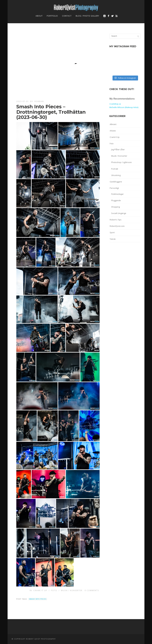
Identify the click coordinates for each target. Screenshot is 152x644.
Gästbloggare (116, 182)
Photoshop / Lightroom (121, 162)
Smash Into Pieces (38, 599)
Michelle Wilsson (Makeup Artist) (124, 107)
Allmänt (113, 124)
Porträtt (115, 169)
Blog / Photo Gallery (87, 16)
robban (39, 101)
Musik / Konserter (72, 590)
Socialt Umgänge (119, 213)
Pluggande (116, 200)
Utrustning (116, 175)
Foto (54, 590)
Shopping (115, 207)
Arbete (113, 131)
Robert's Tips (116, 220)
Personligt (114, 188)
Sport (112, 232)
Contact (67, 16)
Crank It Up (40, 590)
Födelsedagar (117, 194)
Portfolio (52, 16)
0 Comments (92, 590)
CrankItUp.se (115, 104)
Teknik (113, 239)
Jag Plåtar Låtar (118, 149)
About (39, 16)
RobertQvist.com (117, 226)
